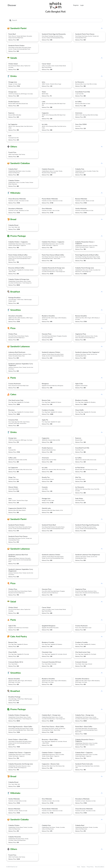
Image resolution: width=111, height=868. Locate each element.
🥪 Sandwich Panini (17, 28)
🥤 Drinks (12, 76)
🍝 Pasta (11, 378)
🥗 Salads (12, 58)
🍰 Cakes (12, 394)
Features (83, 867)
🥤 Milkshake (14, 193)
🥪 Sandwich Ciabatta (18, 820)
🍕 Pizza (11, 328)
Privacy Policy (90, 867)
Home (78, 867)
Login (82, 5)
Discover (12, 5)
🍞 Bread (12, 219)
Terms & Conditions (100, 867)
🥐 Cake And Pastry (17, 636)
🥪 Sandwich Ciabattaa (18, 163)
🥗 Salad (11, 602)
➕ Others (12, 147)
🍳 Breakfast (13, 292)
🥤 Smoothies (14, 310)
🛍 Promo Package (16, 236)
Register (76, 5)
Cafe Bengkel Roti (55, 12)
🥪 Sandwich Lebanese (18, 346)
